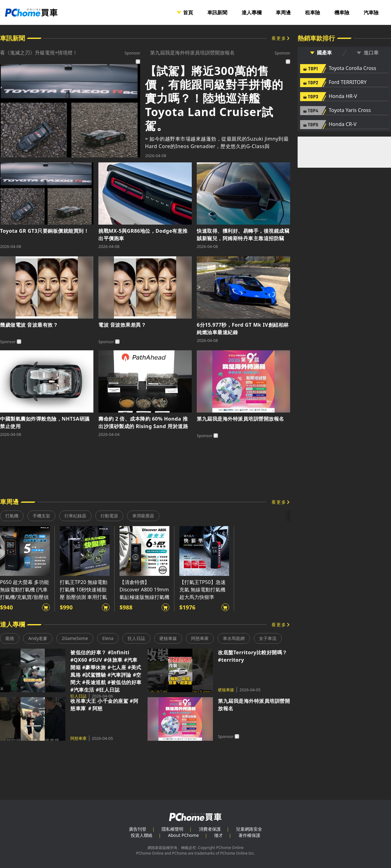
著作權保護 (249, 835)
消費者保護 (210, 829)
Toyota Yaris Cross (350, 110)
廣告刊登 (138, 829)
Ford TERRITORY (348, 82)
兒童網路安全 (249, 829)
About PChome (184, 835)
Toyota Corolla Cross (352, 68)
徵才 (219, 835)
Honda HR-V (343, 96)
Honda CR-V (343, 124)
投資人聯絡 (142, 835)
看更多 (279, 38)
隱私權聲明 (172, 829)
